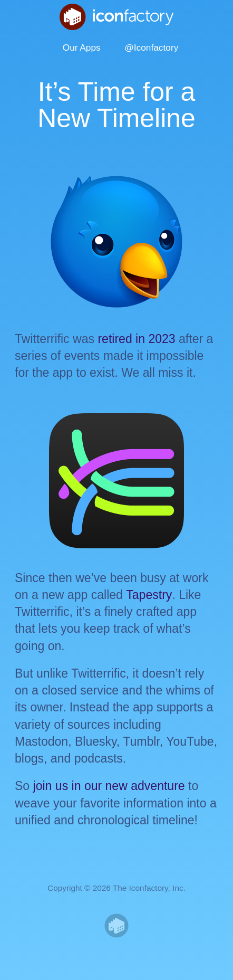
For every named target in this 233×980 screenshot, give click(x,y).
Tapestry (149, 595)
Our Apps (82, 47)
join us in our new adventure (109, 786)
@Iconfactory (151, 47)
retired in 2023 (136, 339)
